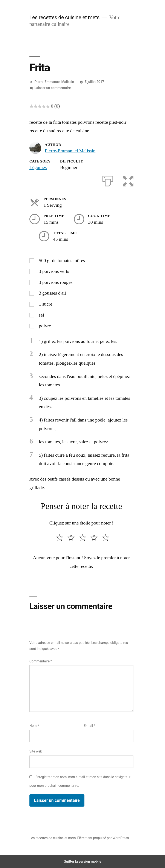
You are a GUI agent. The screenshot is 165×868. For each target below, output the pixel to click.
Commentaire (41, 661)
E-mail (90, 726)
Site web (36, 751)
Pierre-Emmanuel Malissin (54, 82)
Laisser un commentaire (53, 88)
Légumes (38, 167)
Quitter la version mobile (82, 861)
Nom (34, 726)
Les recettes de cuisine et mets (64, 17)
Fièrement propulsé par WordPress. (103, 838)
